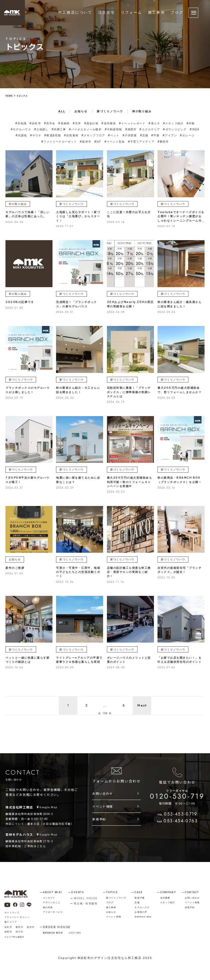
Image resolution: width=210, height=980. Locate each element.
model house (86, 897)
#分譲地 (23, 135)
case (139, 891)
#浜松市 (36, 123)
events (78, 891)
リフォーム (132, 12)
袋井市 (31, 926)
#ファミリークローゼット (60, 141)
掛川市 (19, 931)
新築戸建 (139, 897)
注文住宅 (107, 12)
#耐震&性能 (53, 135)
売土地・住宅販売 (86, 902)
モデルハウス (142, 906)
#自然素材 (72, 135)
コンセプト (49, 897)
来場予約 (99, 818)
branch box (143, 916)
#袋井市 (86, 141)
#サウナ (37, 135)
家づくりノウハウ (71, 203)
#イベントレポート (132, 123)
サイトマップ (12, 911)
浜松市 (8, 926)
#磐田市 (162, 141)
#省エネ (153, 123)
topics (112, 891)
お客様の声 (141, 911)
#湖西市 (130, 129)
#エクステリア (149, 129)
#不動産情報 (113, 129)
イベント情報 (103, 805)
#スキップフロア (93, 135)
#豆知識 (22, 123)
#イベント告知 (115, 141)
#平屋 (154, 135)
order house (57, 926)
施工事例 (156, 12)
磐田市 (19, 926)
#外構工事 (59, 129)
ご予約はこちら (35, 845)
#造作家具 (109, 123)
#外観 (189, 123)
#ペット (113, 135)
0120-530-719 (177, 794)
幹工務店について (75, 12)
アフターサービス (53, 911)
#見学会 (50, 123)
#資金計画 (91, 123)
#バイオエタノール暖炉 (86, 129)
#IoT (98, 141)
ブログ (177, 12)
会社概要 (165, 897)
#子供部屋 (129, 135)
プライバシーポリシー (17, 916)
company (168, 891)
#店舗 (143, 135)
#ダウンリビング (174, 129)
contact (192, 891)
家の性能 (48, 906)
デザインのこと (52, 901)
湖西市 (8, 931)
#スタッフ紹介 (172, 123)
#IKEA (193, 129)
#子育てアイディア (141, 141)
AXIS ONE (75, 932)
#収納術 (65, 123)
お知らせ (14, 558)
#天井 (77, 123)
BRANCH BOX (53, 931)
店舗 (137, 901)
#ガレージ (186, 135)
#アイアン (169, 135)
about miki (53, 891)
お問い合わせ (103, 792)
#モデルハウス (22, 129)
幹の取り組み (17, 203)
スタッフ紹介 (168, 901)
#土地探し (42, 129)
